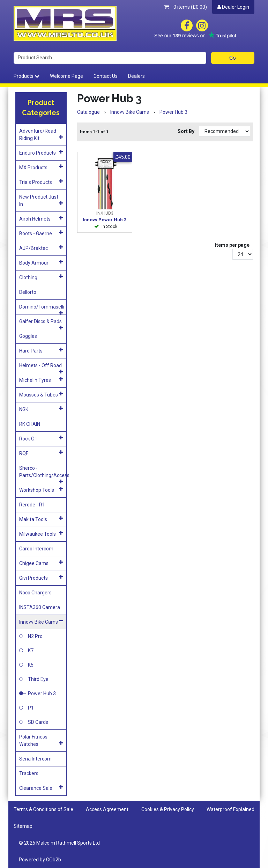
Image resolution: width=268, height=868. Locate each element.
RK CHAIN (30, 424)
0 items (186, 7)
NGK (41, 409)
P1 (31, 708)
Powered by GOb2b (40, 860)
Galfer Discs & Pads (41, 324)
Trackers (29, 773)
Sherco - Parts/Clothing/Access (43, 474)
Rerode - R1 (32, 505)
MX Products (41, 167)
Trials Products (41, 182)
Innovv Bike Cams (41, 622)
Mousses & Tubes (41, 394)
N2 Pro (35, 636)
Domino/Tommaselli (42, 309)
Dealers (136, 76)
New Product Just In (41, 201)
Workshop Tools (41, 490)
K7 (31, 651)
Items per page (232, 245)
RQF (41, 453)
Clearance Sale (41, 788)
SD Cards (38, 722)
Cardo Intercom (36, 549)
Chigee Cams (41, 563)
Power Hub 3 (42, 693)
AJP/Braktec (41, 248)
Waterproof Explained (230, 809)
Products (27, 76)
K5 (31, 665)
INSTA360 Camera (40, 607)
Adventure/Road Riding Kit (41, 135)
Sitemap (23, 826)
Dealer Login (233, 7)
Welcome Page (66, 76)
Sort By (187, 131)
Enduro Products (41, 153)
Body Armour (41, 262)
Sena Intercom (35, 759)
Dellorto (28, 292)
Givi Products (41, 578)
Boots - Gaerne (41, 233)
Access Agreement (107, 809)
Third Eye (38, 679)
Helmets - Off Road (41, 368)
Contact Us (106, 76)
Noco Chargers (35, 593)
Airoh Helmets (41, 218)
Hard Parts (41, 350)
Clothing (41, 277)
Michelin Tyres (41, 380)
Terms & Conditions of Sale (43, 809)
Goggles (28, 336)
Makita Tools (41, 519)
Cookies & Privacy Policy (168, 809)
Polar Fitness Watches (41, 740)
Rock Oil (41, 438)
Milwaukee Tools (41, 534)
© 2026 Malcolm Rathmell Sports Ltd (59, 843)
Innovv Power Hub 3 (105, 220)
